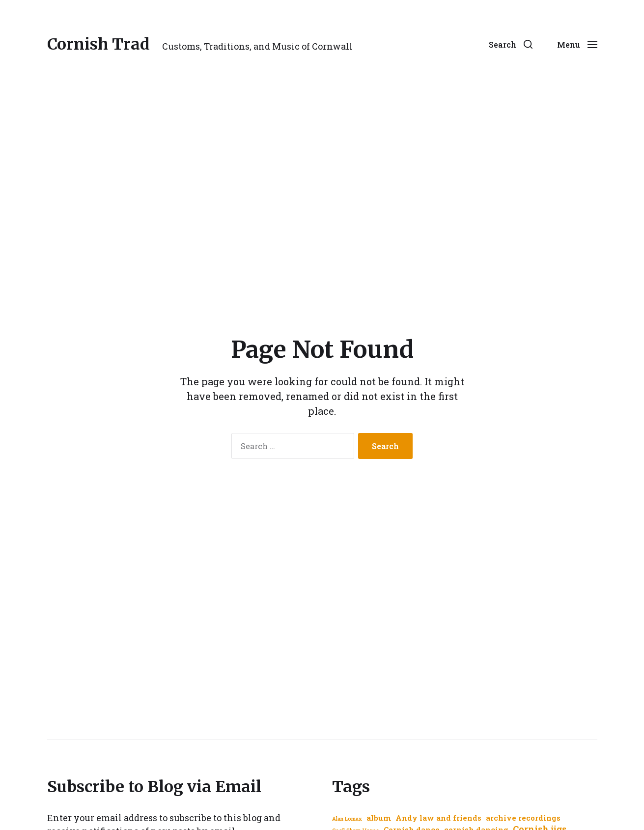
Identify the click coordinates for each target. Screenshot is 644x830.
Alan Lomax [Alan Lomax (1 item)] (347, 819)
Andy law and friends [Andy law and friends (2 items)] (438, 818)
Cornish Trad (98, 44)
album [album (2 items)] (379, 818)
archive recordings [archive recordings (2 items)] (523, 818)
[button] (511, 44)
